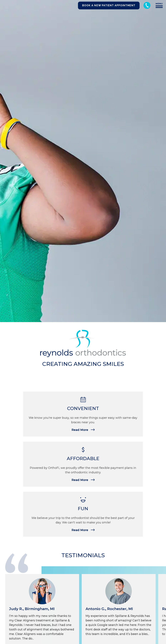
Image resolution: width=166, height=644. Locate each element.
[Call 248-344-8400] (147, 5)
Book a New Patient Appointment (109, 5)
